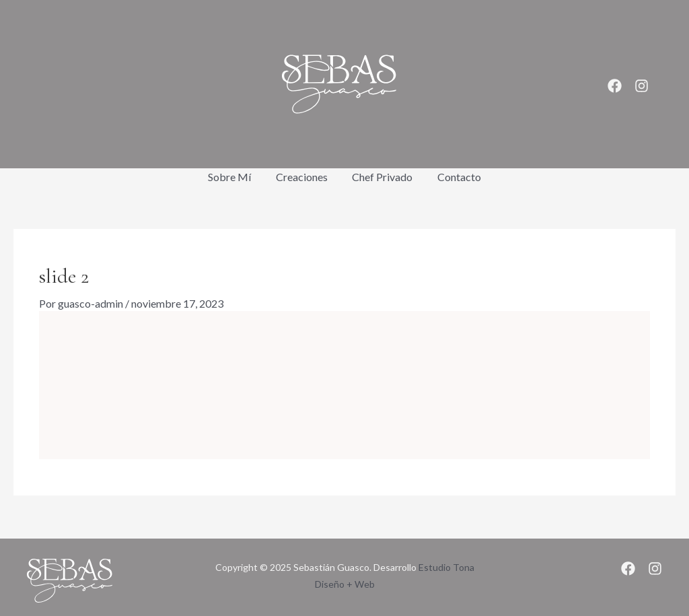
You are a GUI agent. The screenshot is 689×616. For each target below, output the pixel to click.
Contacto (455, 177)
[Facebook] (615, 86)
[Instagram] (642, 86)
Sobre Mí (234, 177)
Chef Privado (381, 177)
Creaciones (303, 177)
